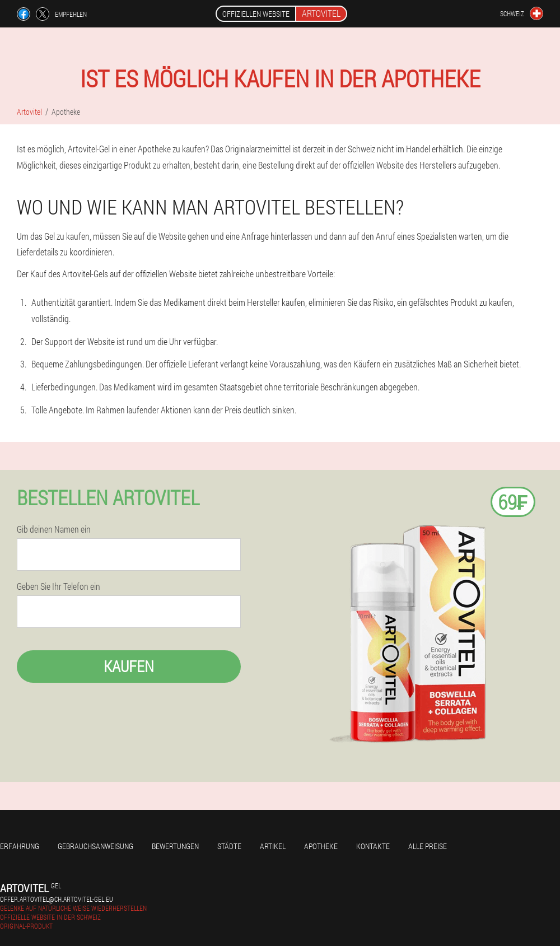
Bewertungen (175, 846)
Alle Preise (428, 846)
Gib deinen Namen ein (54, 529)
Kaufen (129, 666)
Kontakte (373, 846)
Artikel (273, 846)
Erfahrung (20, 846)
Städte (229, 846)
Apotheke (321, 846)
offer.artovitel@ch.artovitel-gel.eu (57, 899)
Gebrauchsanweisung (95, 846)
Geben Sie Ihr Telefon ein (59, 586)
